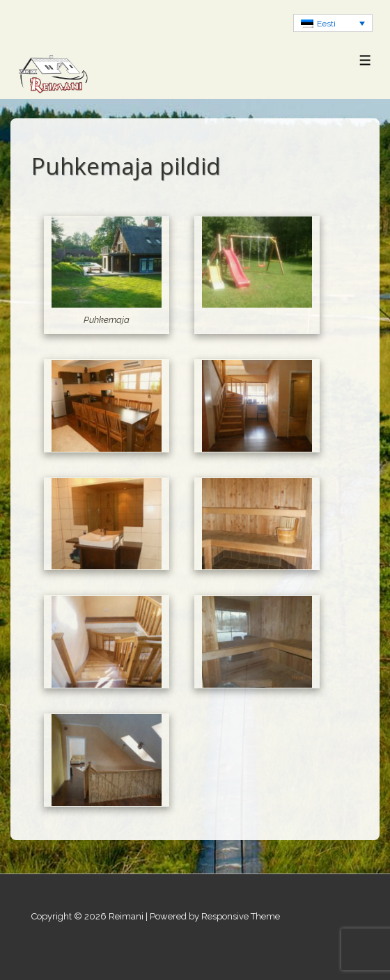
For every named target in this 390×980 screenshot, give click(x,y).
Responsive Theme (241, 916)
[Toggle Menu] (365, 60)
